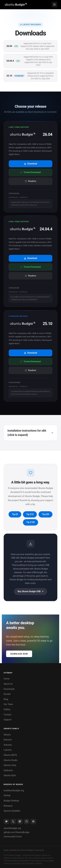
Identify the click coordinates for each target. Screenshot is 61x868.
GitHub (7, 796)
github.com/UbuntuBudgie (17, 832)
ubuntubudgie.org (12, 828)
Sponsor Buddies (12, 811)
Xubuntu (8, 745)
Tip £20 (45, 514)
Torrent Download (30, 172)
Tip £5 (15, 514)
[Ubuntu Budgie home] (16, 5)
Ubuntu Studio (11, 760)
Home (7, 679)
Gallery (7, 709)
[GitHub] (27, 821)
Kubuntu (8, 740)
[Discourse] (6, 821)
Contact (7, 715)
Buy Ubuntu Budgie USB (30, 591)
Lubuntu (8, 750)
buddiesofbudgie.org (14, 791)
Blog (6, 699)
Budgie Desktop (11, 801)
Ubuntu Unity (10, 765)
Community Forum (13, 837)
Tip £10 (30, 514)
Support (8, 720)
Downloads (9, 689)
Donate (7, 694)
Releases (8, 806)
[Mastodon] (20, 821)
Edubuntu (8, 770)
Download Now (19, 654)
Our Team (8, 704)
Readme (30, 181)
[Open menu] (54, 5)
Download (30, 164)
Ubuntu (7, 735)
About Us (8, 684)
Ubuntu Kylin (10, 775)
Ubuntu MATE (10, 755)
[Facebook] (33, 821)
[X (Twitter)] (13, 821)
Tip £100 (30, 522)
